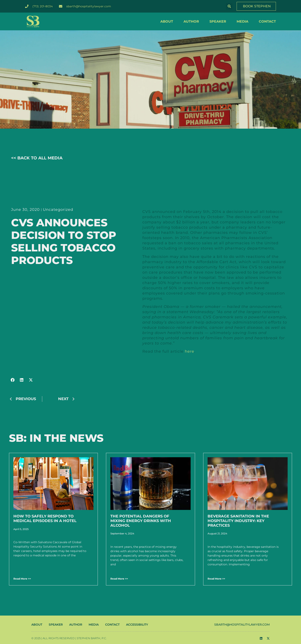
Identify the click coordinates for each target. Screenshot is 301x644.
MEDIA (242, 21)
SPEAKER (218, 21)
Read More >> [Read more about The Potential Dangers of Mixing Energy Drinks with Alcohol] (119, 579)
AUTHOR (191, 21)
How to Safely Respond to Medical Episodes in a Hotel (45, 519)
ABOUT (167, 21)
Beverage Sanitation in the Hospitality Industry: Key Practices (238, 521)
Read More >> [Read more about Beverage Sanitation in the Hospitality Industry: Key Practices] (216, 579)
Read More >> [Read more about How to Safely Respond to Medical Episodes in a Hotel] (22, 579)
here (189, 351)
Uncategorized (58, 210)
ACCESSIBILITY (137, 625)
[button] (229, 6)
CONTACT (267, 21)
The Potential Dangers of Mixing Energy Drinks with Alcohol (141, 521)
